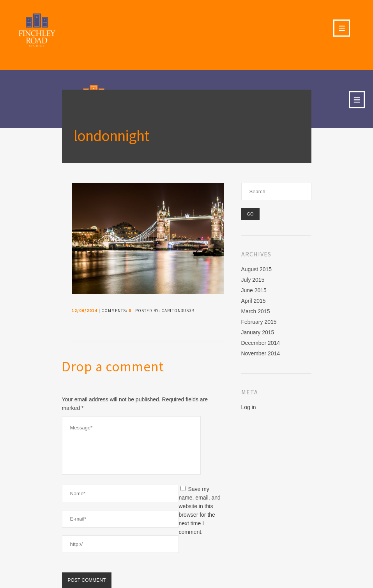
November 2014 (261, 353)
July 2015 (253, 280)
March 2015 (256, 311)
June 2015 (254, 290)
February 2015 (259, 322)
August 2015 (257, 269)
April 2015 (254, 301)
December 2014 (261, 343)
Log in (249, 407)
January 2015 (258, 332)
